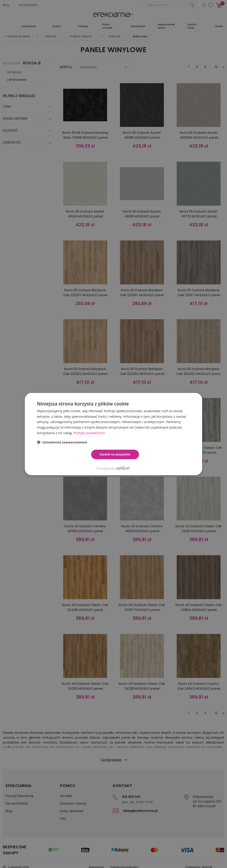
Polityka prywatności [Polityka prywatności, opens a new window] (89, 433)
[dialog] (113, 434)
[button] (62, 442)
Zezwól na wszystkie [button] (115, 454)
